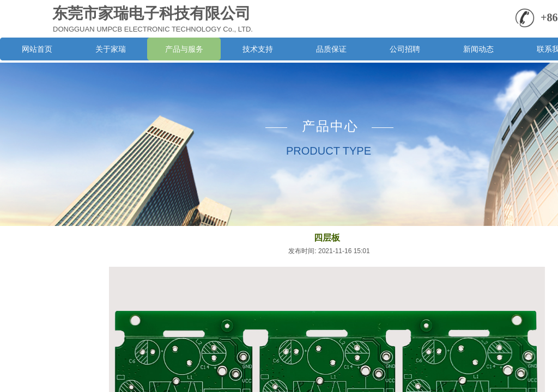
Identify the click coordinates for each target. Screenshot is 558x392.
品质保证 (331, 49)
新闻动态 (478, 49)
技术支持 (258, 49)
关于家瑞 (111, 49)
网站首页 (37, 49)
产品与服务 (184, 49)
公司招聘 (405, 49)
